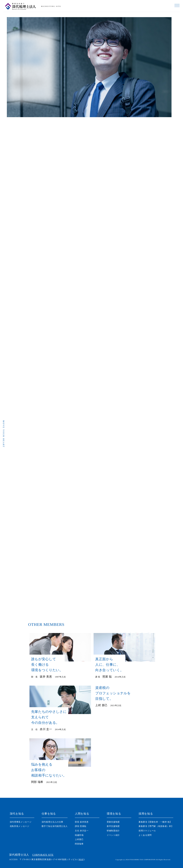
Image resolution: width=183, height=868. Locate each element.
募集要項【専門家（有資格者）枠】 (156, 826)
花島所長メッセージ (20, 826)
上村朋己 (79, 839)
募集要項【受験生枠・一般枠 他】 (155, 822)
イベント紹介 (113, 835)
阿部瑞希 (79, 844)
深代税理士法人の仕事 (52, 822)
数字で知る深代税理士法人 (55, 826)
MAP (81, 859)
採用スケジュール (147, 831)
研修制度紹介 (113, 831)
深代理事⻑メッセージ (21, 822)
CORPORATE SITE (43, 855)
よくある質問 (145, 835)
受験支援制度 (113, 822)
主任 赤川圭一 (82, 831)
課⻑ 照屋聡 (81, 826)
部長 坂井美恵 (82, 822)
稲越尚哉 (79, 835)
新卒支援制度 (113, 826)
